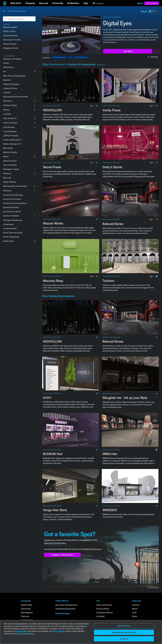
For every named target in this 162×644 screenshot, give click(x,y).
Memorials (8, 148)
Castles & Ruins (10, 88)
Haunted (7, 114)
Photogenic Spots (11, 169)
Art (4, 72)
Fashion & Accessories (18, 11)
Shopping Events (11, 48)
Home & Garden (10, 123)
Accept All (124, 639)
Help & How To (10, 118)
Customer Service (105, 613)
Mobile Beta (27, 605)
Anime (6, 63)
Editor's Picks (9, 31)
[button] (16, 3)
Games (6, 110)
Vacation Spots (10, 229)
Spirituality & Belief (12, 212)
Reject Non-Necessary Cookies (124, 632)
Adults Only (8, 241)
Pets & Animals (10, 165)
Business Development (66, 605)
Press (135, 616)
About (135, 609)
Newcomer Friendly (12, 40)
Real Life (7, 178)
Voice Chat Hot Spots (13, 233)
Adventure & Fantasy (12, 59)
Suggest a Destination (62, 555)
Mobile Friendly (10, 152)
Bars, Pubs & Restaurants (14, 76)
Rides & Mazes (10, 182)
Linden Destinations (12, 140)
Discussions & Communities (16, 97)
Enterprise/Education (65, 609)
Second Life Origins (12, 199)
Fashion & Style (10, 105)
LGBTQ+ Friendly (11, 136)
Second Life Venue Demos (15, 203)
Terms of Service (104, 605)
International (9, 127)
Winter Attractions (11, 237)
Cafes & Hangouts (11, 84)
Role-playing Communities (15, 186)
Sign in (140, 3)
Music (6, 157)
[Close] (158, 632)
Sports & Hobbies (11, 216)
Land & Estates (10, 131)
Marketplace (27, 613)
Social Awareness (11, 207)
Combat (7, 92)
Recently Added (10, 27)
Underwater (8, 224)
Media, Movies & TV (12, 144)
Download (26, 609)
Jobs (134, 613)
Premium (7, 173)
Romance (7, 191)
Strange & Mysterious (13, 220)
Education (8, 101)
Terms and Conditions (26, 634)
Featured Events (10, 36)
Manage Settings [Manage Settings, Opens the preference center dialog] (124, 626)
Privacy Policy (103, 609)
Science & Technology (13, 195)
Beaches (7, 80)
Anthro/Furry (9, 67)
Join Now (128, 51)
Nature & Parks (10, 161)
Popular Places (10, 44)
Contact (136, 605)
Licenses (100, 616)
